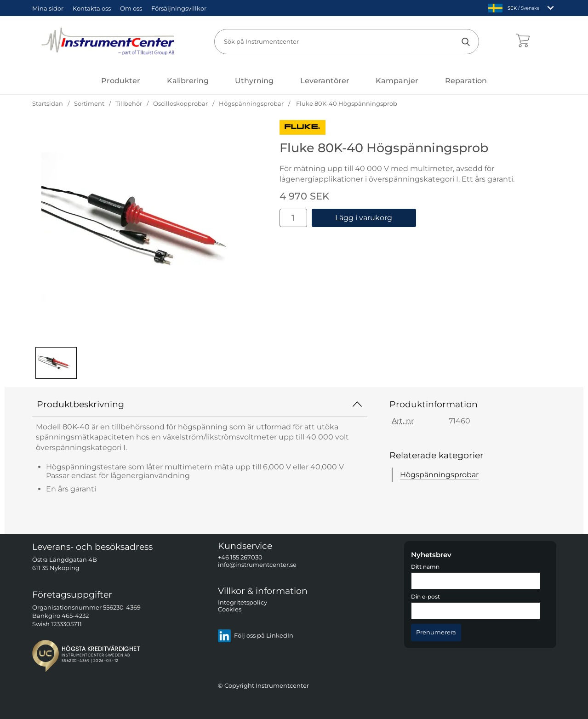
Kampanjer (397, 81)
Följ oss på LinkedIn (255, 636)
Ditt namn (425, 567)
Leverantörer (325, 81)
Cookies (230, 609)
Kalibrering (188, 81)
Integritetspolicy (243, 602)
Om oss (131, 8)
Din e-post (425, 597)
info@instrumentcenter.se (257, 565)
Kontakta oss (92, 8)
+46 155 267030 (240, 557)
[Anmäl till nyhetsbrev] (436, 633)
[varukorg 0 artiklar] (523, 41)
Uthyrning (254, 81)
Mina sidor (48, 8)
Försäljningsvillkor (179, 8)
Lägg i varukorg (364, 218)
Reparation (466, 81)
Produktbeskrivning (200, 404)
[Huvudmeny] (121, 81)
